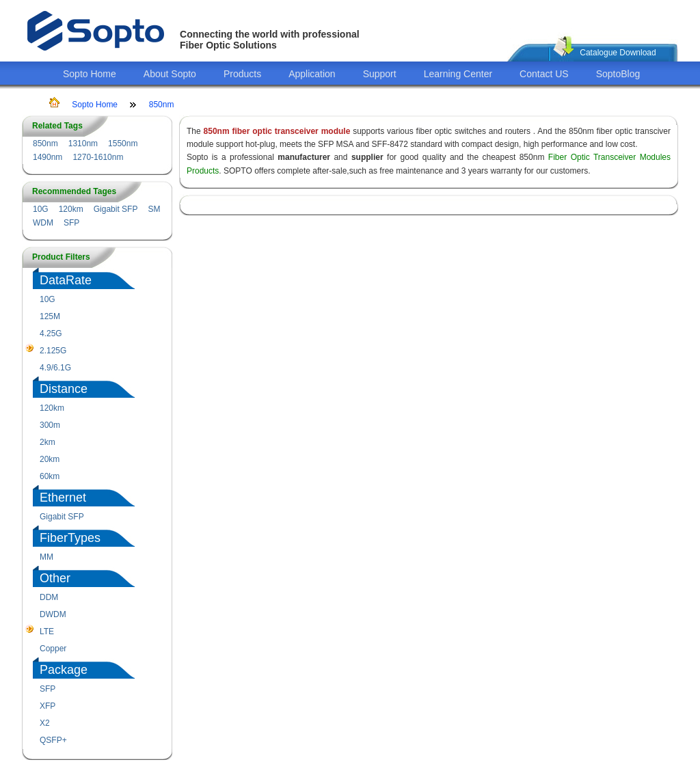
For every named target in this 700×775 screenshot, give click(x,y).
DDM (49, 597)
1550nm (123, 144)
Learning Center (458, 74)
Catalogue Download (618, 53)
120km (71, 209)
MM (46, 557)
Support (380, 74)
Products (242, 74)
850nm (162, 105)
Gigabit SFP (116, 209)
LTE (47, 631)
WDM (43, 223)
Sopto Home (90, 74)
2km (48, 442)
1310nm (83, 144)
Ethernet (63, 498)
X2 (45, 723)
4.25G (51, 334)
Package (64, 670)
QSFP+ (53, 740)
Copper (53, 649)
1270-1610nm (98, 157)
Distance (64, 389)
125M (50, 316)
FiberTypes (70, 538)
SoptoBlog (618, 74)
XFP (48, 706)
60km (50, 476)
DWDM (53, 614)
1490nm (48, 157)
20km (50, 459)
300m (50, 425)
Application (312, 74)
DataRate (66, 280)
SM (154, 209)
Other (55, 578)
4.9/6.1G (55, 368)
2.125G (53, 351)
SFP (71, 223)
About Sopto (170, 74)
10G (41, 209)
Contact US (544, 74)
